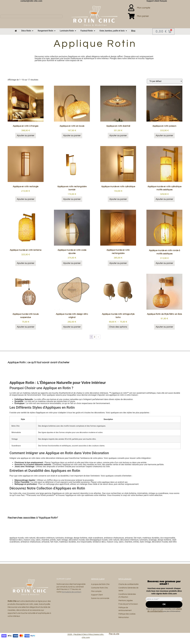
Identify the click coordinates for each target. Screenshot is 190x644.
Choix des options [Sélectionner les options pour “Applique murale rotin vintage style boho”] (118, 326)
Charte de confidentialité (125, 585)
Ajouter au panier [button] (26, 135)
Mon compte (97, 591)
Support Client (98, 594)
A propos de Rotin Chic (101, 584)
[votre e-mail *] (164, 598)
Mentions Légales (126, 603)
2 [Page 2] (95, 336)
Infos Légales (125, 578)
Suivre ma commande (101, 598)
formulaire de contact (71, 591)
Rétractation (124, 621)
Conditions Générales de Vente (128, 592)
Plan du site (114, 637)
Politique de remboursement (126, 612)
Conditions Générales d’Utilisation (128, 598)
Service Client (98, 578)
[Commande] (165, 80)
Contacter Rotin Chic (100, 587)
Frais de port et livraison (129, 607)
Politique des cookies (128, 617)
